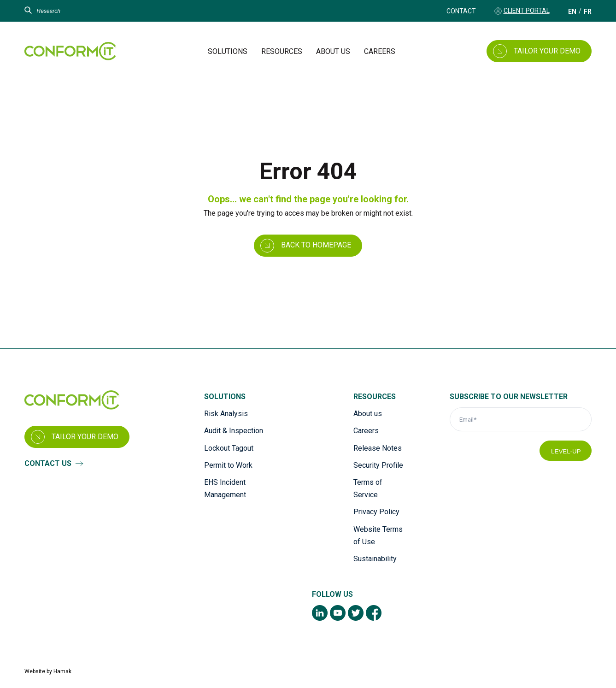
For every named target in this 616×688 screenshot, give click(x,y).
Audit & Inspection (234, 431)
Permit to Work (228, 465)
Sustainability (375, 559)
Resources (282, 51)
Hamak (62, 671)
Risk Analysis (226, 414)
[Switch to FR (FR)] (588, 11)
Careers (380, 51)
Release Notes (378, 448)
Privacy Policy (376, 512)
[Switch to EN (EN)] (572, 11)
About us (333, 51)
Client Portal (527, 11)
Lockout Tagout (229, 448)
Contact (461, 11)
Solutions (228, 51)
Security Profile (378, 465)
